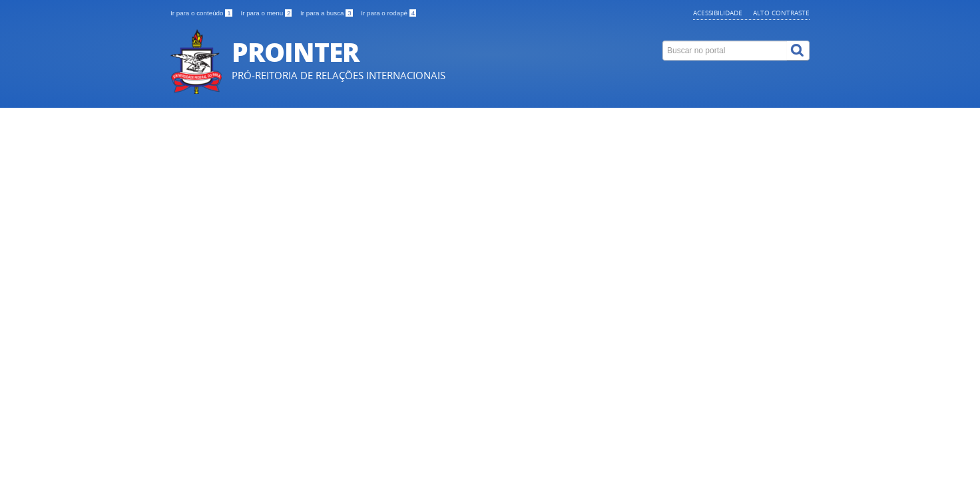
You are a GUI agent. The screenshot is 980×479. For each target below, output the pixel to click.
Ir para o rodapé (388, 13)
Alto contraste (781, 13)
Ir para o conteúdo (202, 13)
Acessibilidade (718, 13)
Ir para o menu (267, 13)
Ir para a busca (327, 13)
